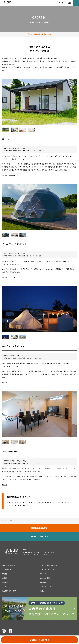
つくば (69, 3)
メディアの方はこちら (48, 570)
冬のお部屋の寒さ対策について (40, 34)
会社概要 (43, 582)
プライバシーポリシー (48, 587)
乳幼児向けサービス (9, 591)
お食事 (4, 578)
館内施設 (5, 582)
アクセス (5, 587)
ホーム (4, 521)
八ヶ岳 (61, 3)
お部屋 (4, 574)
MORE (5, 175)
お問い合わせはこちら (39, 536)
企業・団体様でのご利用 (49, 565)
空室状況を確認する (40, 640)
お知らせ (43, 574)
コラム (43, 591)
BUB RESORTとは (9, 565)
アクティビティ (7, 570)
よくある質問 (45, 578)
